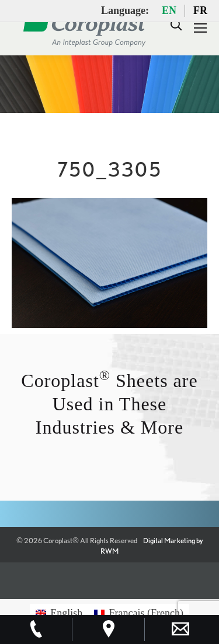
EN (169, 10)
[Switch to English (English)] (59, 613)
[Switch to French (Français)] (139, 613)
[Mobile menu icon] (200, 28)
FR (200, 10)
